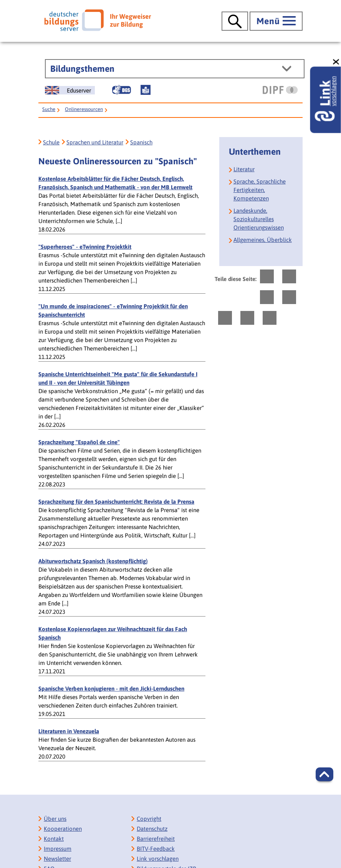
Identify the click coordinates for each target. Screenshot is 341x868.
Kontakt (54, 839)
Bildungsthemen (82, 69)
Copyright (149, 819)
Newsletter (57, 859)
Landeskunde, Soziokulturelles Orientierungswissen (259, 219)
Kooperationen (63, 829)
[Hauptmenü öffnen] (276, 21)
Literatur (244, 169)
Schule (51, 142)
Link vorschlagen (158, 859)
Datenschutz (152, 829)
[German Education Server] (70, 90)
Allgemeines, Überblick (263, 240)
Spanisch (141, 142)
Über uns (55, 819)
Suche (49, 109)
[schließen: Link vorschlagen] (336, 62)
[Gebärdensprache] (121, 90)
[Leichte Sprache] (146, 90)
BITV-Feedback (156, 849)
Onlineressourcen (84, 109)
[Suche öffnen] (235, 21)
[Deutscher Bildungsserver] (98, 20)
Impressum (58, 849)
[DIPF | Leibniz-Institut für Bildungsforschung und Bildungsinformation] (280, 90)
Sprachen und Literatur (95, 142)
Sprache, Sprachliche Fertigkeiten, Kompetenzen (260, 190)
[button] (324, 774)
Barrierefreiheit (156, 839)
